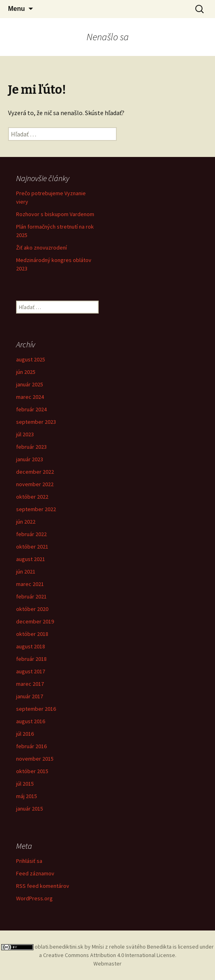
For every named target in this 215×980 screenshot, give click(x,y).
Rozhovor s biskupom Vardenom (55, 214)
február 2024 (31, 409)
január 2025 (30, 384)
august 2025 (31, 359)
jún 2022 (26, 522)
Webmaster (107, 963)
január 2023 (30, 459)
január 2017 (30, 696)
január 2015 (30, 809)
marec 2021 (30, 584)
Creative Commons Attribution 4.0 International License (109, 955)
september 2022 (36, 509)
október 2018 (32, 634)
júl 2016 (25, 734)
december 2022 (35, 472)
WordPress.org (34, 898)
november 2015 (35, 759)
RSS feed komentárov (43, 886)
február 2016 (31, 746)
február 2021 (31, 596)
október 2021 (32, 547)
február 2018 (31, 659)
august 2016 (31, 721)
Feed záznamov (35, 873)
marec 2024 (30, 397)
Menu (17, 9)
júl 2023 (25, 434)
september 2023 (36, 422)
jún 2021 (26, 571)
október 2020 (32, 609)
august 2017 (31, 671)
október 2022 (32, 497)
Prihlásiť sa (29, 861)
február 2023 (31, 447)
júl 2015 (25, 784)
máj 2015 (27, 796)
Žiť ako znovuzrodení (41, 248)
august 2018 (31, 646)
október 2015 (32, 771)
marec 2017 (30, 684)
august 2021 (31, 559)
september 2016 (36, 709)
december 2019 (35, 621)
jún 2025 (26, 372)
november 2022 (35, 484)
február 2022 (31, 534)
